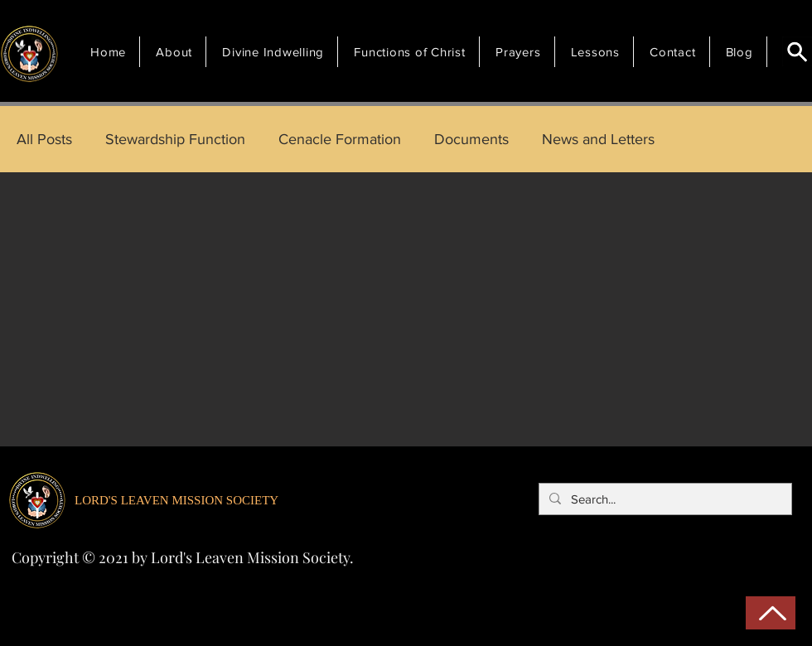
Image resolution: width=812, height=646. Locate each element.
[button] (176, 52)
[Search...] (664, 499)
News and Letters (598, 139)
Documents (471, 139)
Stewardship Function (175, 139)
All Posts (44, 139)
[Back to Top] (771, 613)
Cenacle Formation (340, 139)
